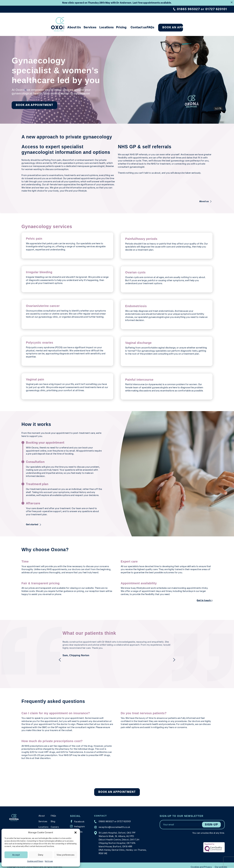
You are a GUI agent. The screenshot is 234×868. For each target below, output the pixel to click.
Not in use (49, 861)
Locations (105, 27)
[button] (76, 832)
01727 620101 (216, 9)
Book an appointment (204, 27)
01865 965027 (189, 9)
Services (81, 27)
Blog (53, 818)
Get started (33, 521)
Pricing (128, 27)
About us (204, 198)
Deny (41, 855)
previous (52, 656)
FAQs (170, 27)
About (42, 812)
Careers (54, 823)
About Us (58, 27)
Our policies (221, 863)
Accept (16, 855)
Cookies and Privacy (35, 861)
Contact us (151, 27)
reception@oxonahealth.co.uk (114, 823)
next (182, 656)
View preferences (65, 855)
